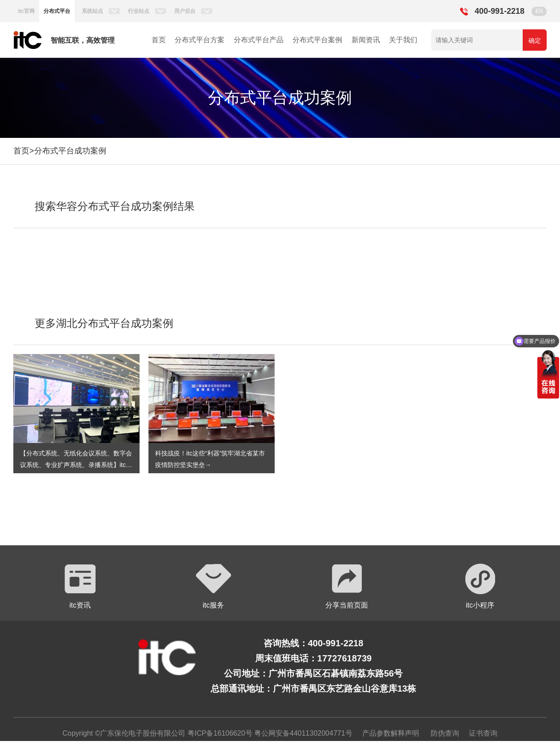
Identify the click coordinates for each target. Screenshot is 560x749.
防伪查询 (445, 733)
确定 (535, 40)
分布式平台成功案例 (70, 151)
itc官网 (26, 11)
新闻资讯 (366, 40)
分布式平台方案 (200, 40)
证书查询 (483, 733)
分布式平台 (57, 11)
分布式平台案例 (317, 40)
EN (539, 11)
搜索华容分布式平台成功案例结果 (115, 206)
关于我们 (403, 40)
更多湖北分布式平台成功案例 (104, 323)
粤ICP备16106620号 (219, 733)
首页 (159, 40)
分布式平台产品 (259, 40)
